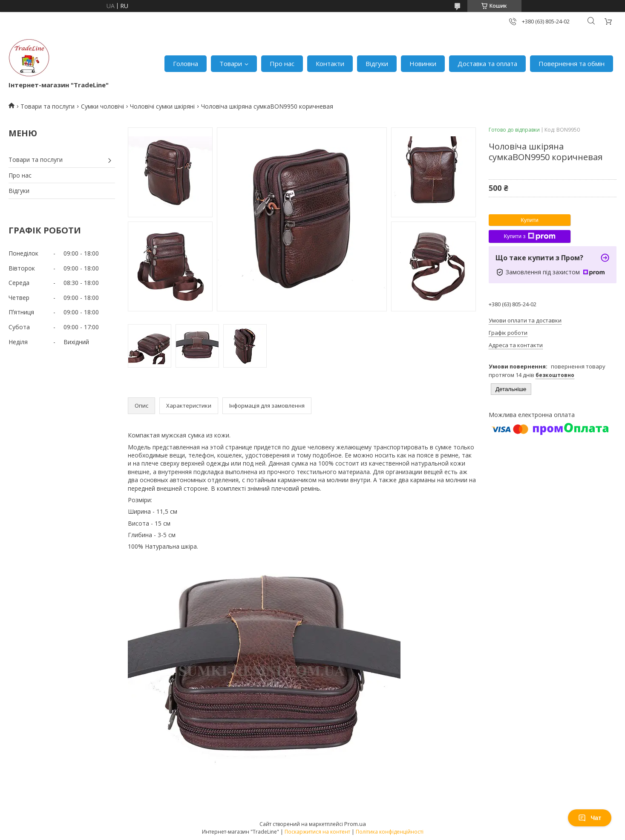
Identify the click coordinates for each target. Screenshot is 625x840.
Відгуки (377, 63)
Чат (590, 818)
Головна (186, 63)
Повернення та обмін (572, 63)
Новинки (423, 63)
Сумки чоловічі (102, 106)
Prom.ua (355, 824)
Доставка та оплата (487, 63)
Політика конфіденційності (390, 832)
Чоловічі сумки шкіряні (162, 106)
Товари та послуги (48, 106)
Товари (231, 63)
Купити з (529, 236)
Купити (530, 220)
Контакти (330, 63)
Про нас (282, 63)
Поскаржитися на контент (317, 832)
